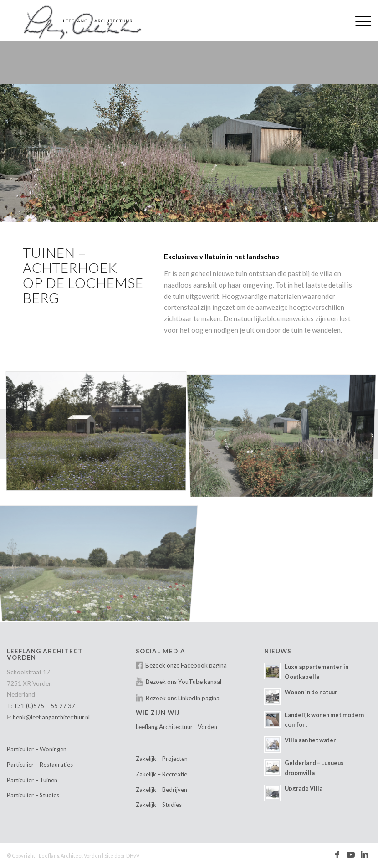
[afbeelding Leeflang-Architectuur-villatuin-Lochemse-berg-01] (100, 559)
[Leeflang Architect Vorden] (86, 21)
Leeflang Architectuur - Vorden (176, 727)
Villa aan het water (310, 740)
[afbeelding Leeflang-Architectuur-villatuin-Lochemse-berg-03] (100, 434)
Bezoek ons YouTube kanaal (184, 682)
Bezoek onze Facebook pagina (186, 665)
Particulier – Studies (33, 795)
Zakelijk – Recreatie (161, 774)
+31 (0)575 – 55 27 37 (44, 706)
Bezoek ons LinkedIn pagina (183, 698)
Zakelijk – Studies (159, 805)
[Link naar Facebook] (337, 855)
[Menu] (359, 21)
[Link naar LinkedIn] (364, 855)
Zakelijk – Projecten (162, 759)
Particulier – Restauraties (40, 765)
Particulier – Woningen (37, 749)
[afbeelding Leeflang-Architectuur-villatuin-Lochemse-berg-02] (285, 434)
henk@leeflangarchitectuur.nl (51, 717)
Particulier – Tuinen (32, 780)
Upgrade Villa (304, 788)
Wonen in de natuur (311, 692)
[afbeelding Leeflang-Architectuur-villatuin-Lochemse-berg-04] (285, 559)
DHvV (133, 855)
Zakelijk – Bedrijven (161, 790)
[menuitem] (359, 21)
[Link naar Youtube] (351, 855)
